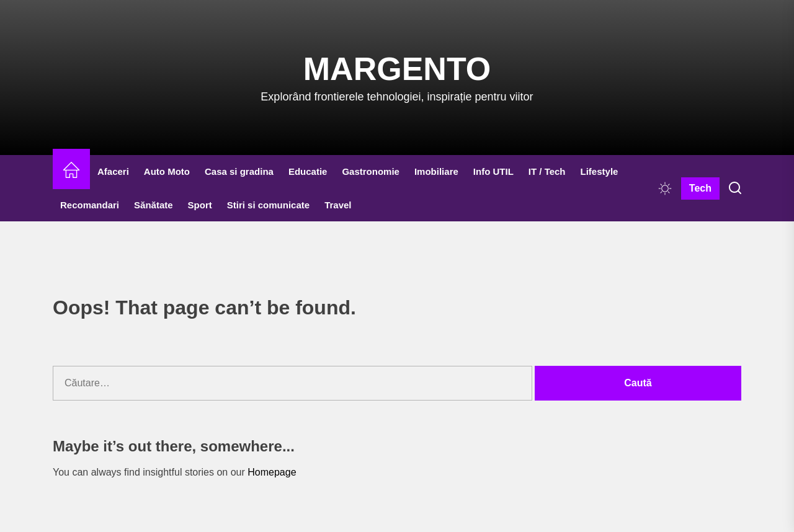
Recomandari (90, 205)
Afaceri (113, 171)
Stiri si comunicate (268, 205)
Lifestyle (600, 171)
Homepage (272, 472)
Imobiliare (436, 171)
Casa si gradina (239, 171)
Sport (200, 205)
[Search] (735, 188)
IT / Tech (547, 171)
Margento (397, 69)
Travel (338, 205)
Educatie (308, 171)
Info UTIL (493, 171)
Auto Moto (167, 171)
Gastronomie (371, 171)
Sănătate (154, 205)
